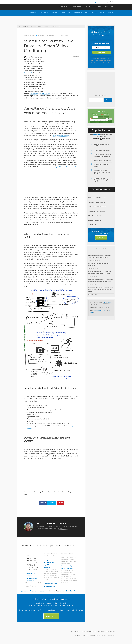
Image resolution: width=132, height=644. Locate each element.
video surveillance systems (62, 135)
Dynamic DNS (29, 73)
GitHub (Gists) (93, 225)
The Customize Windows (27, 7)
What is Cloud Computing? (102, 150)
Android (110, 12)
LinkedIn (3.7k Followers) (97, 211)
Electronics (44, 12)
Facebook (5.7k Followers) (97, 207)
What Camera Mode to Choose (101, 165)
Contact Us (100, 2)
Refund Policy (111, 637)
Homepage (96, 135)
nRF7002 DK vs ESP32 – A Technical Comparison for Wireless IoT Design (100, 273)
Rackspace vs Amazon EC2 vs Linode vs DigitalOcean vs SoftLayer (49, 565)
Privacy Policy (82, 637)
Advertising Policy (92, 637)
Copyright (75, 637)
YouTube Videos (73, 593)
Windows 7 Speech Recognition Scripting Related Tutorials (103, 180)
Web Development (91, 12)
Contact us (101, 238)
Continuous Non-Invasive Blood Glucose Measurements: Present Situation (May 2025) (101, 289)
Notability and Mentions (101, 310)
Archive (86, 2)
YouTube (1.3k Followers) (97, 216)
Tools (91, 2)
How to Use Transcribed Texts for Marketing (98, 264)
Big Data (54, 12)
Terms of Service (102, 637)
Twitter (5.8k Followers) (97, 202)
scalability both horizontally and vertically (64, 167)
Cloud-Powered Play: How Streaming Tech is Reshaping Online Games (100, 256)
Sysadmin (33, 12)
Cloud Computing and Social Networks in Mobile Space (103, 155)
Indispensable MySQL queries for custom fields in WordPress (102, 172)
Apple (102, 12)
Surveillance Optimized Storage (41, 93)
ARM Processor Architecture (103, 160)
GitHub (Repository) (95, 220)
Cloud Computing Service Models (102, 145)
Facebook (43, 503)
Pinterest (60, 503)
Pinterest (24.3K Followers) (97, 198)
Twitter (52, 503)
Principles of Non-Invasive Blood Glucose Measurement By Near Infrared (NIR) (101, 281)
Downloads (78, 12)
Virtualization (65, 12)
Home (80, 2)
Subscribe (102, 52)
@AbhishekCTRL (63, 529)
